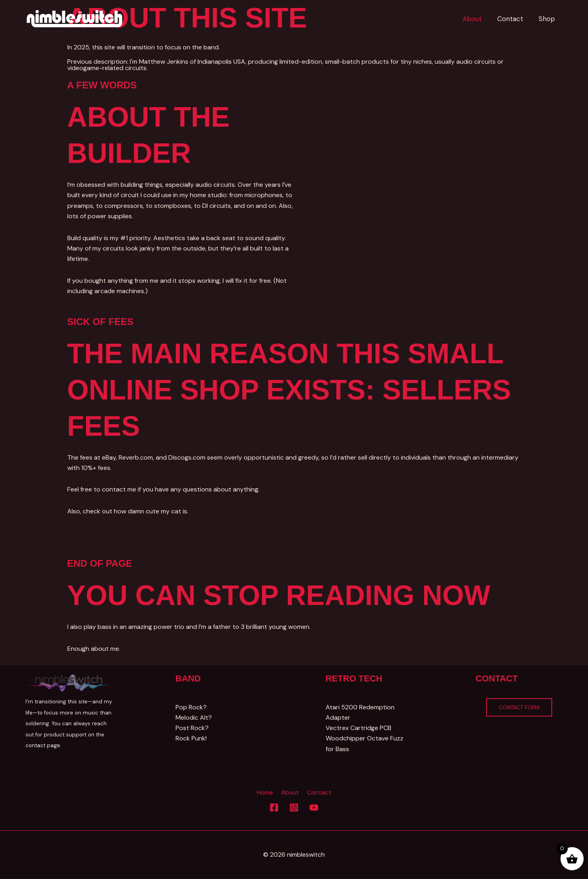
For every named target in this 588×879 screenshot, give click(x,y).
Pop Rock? (191, 707)
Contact (318, 793)
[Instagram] (294, 808)
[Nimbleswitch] (75, 18)
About (290, 793)
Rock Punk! (191, 739)
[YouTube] (314, 808)
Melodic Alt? (194, 717)
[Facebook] (274, 808)
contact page (43, 745)
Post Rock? (192, 728)
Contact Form (519, 707)
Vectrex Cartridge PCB (358, 728)
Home (266, 793)
